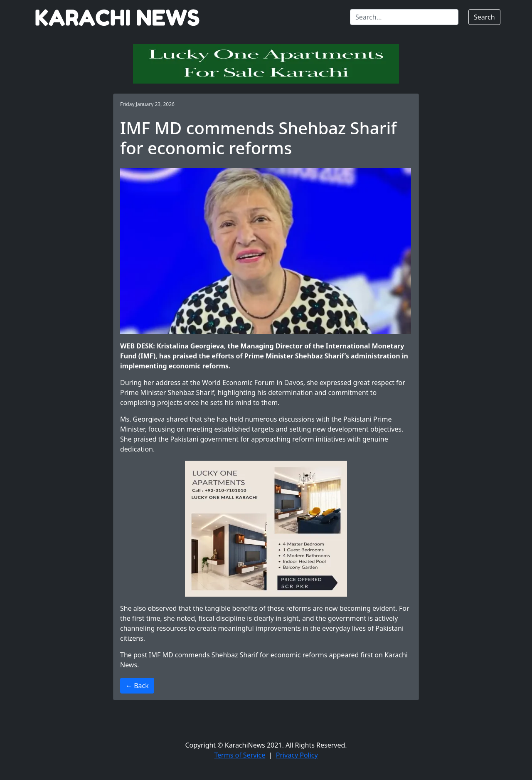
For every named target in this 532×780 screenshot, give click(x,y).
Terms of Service (240, 755)
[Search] (404, 17)
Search (484, 17)
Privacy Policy (297, 755)
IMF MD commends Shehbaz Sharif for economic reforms (238, 655)
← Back (137, 686)
